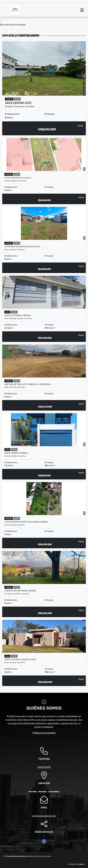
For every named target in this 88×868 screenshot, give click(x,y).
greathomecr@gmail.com (44, 816)
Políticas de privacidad (44, 733)
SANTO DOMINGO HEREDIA (16, 453)
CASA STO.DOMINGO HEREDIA (18, 315)
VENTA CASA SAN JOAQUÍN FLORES (20, 660)
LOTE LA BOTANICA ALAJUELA (18, 178)
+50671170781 (44, 767)
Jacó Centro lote (18, 103)
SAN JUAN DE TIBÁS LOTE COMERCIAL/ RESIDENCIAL (28, 384)
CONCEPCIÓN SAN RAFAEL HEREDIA (20, 591)
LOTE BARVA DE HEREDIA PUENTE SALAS (22, 247)
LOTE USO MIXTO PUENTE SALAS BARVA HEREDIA (26, 522)
